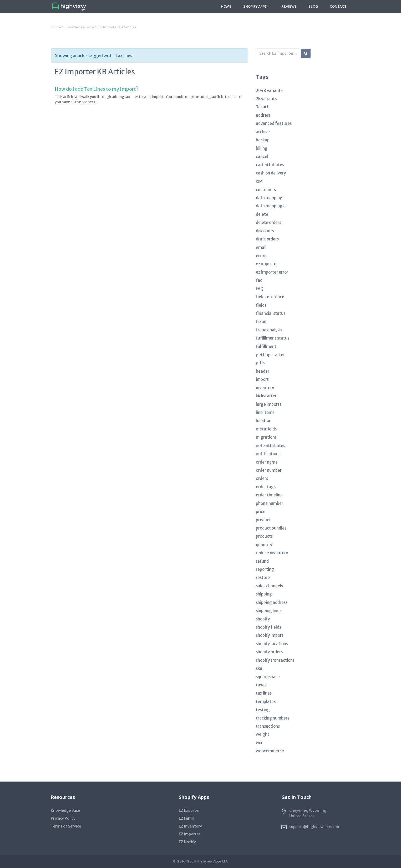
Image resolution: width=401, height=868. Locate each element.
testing (263, 710)
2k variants (266, 99)
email (261, 247)
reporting (265, 569)
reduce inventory (272, 553)
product (263, 520)
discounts (265, 231)
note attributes (270, 446)
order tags (266, 487)
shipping (264, 594)
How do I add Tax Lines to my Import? (97, 89)
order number (269, 470)
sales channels (269, 586)
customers (266, 190)
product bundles (271, 528)
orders (262, 478)
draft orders (267, 239)
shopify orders (269, 652)
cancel (262, 156)
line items (265, 412)
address (263, 115)
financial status (271, 313)
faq (259, 280)
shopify (263, 619)
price (261, 512)
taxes (261, 685)
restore (263, 577)
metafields (266, 429)
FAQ (260, 289)
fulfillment (266, 346)
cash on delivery (271, 173)
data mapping (269, 198)
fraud (261, 322)
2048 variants (269, 91)
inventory (265, 388)
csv (259, 181)
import (262, 379)
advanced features (274, 123)
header (263, 371)
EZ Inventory (190, 826)
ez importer (267, 264)
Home (226, 6)
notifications (268, 454)
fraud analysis (269, 330)
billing (262, 148)
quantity (264, 545)
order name (267, 462)
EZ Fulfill (186, 818)
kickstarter (266, 396)
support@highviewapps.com (315, 827)
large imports (269, 404)
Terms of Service (66, 826)
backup (263, 140)
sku (259, 668)
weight (263, 734)
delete (262, 214)
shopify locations (272, 644)
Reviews (289, 6)
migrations (266, 437)
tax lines (264, 693)
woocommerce (270, 751)
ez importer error (272, 272)
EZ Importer (190, 834)
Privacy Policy (63, 818)
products (264, 536)
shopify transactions (275, 660)
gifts (260, 363)
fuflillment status (273, 338)
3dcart (262, 107)
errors (262, 256)
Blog (313, 6)
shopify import (270, 635)
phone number (270, 503)
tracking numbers (273, 718)
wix (259, 743)
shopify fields (268, 627)
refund (262, 561)
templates (266, 702)
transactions (268, 726)
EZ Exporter (189, 810)
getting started (271, 355)
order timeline (269, 495)
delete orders (268, 222)
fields (261, 305)
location (264, 421)
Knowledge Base (80, 27)
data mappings (270, 206)
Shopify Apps (256, 6)
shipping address (272, 602)
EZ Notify (187, 842)
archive (263, 132)
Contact (338, 6)
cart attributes (270, 165)
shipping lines (269, 611)
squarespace (268, 677)
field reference (270, 297)
